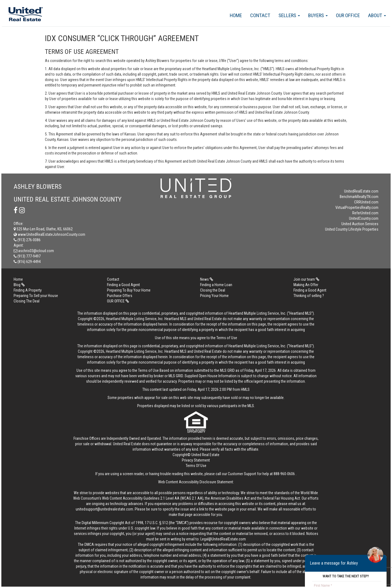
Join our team (306, 279)
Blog (19, 285)
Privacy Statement (196, 460)
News (207, 279)
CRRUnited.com (366, 202)
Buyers (318, 15)
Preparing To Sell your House (36, 296)
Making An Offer (306, 285)
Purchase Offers (120, 296)
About (377, 15)
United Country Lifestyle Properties (352, 229)
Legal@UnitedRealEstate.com (223, 539)
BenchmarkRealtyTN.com (359, 197)
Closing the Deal (213, 290)
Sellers (289, 15)
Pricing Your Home (214, 296)
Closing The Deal (27, 301)
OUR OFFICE (348, 15)
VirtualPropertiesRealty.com (357, 208)
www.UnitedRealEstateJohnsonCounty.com (49, 234)
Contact (260, 15)
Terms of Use (227, 338)
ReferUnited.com (365, 213)
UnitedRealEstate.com (361, 191)
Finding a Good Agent (123, 285)
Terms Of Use (196, 466)
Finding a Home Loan (216, 285)
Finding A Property (28, 290)
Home (236, 15)
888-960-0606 (284, 474)
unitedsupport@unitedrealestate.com (104, 509)
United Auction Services (360, 224)
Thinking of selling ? (309, 296)
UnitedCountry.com (364, 218)
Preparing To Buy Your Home (129, 290)
